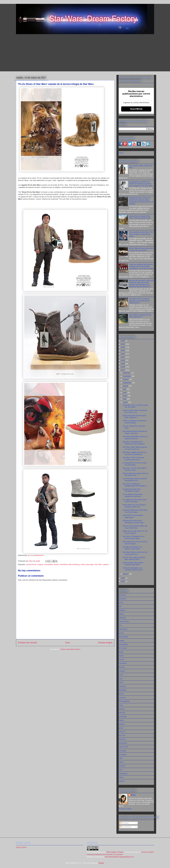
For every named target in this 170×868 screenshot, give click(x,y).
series (121, 728)
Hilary (133, 795)
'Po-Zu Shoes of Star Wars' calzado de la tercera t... (133, 495)
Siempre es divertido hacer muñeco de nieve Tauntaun (134, 443)
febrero (126, 574)
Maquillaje (122, 690)
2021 (123, 357)
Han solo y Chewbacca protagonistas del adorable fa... (135, 485)
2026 (123, 341)
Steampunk (123, 743)
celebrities (122, 618)
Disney (121, 656)
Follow (121, 153)
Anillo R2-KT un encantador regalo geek (133, 516)
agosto (126, 386)
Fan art (121, 660)
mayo (125, 396)
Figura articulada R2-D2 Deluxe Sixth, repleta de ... (134, 417)
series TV (122, 732)
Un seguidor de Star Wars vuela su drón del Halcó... (135, 501)
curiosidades (48, 564)
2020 (123, 360)
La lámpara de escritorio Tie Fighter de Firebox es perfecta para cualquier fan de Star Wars (141, 184)
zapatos (106, 564)
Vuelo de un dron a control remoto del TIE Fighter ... (135, 406)
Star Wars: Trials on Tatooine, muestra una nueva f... (134, 459)
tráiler (121, 758)
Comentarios (126, 827)
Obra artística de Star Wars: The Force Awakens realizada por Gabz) (141, 234)
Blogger (101, 863)
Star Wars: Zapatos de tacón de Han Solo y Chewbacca (134, 453)
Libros (121, 682)
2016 (123, 578)
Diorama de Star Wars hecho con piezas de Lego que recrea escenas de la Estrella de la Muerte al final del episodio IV (141, 284)
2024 (123, 347)
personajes (90, 564)
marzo (126, 402)
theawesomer (39, 555)
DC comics (123, 648)
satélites (122, 724)
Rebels (121, 720)
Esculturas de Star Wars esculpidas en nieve (132, 490)
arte (120, 606)
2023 (123, 351)
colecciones (123, 629)
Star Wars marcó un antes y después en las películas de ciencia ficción (139, 301)
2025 (123, 344)
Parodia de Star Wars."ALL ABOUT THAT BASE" (133, 548)
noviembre (127, 376)
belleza (121, 614)
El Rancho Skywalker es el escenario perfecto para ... (133, 569)
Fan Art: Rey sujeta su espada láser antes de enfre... (134, 558)
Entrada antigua (105, 643)
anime (121, 603)
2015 (123, 581)
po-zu (30, 555)
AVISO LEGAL (21, 847)
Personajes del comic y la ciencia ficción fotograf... (135, 543)
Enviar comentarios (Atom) (70, 649)
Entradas (124, 823)
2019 (123, 364)
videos (121, 777)
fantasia (122, 667)
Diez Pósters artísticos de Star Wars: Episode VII (140, 316)
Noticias (122, 709)
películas (122, 713)
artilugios (122, 610)
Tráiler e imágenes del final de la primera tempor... (135, 422)
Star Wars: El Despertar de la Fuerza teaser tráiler (134, 537)
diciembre (127, 373)
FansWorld (64, 564)
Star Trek (122, 736)
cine (120, 625)
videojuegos (123, 773)
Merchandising (74, 564)
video (121, 770)
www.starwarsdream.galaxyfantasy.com (119, 857)
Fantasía (122, 671)
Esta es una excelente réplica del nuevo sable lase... (135, 527)
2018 (123, 367)
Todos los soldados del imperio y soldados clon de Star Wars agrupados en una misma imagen (141, 266)
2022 (123, 354)
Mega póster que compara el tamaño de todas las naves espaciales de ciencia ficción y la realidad (141, 201)
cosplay (40, 564)
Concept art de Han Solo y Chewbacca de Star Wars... (134, 522)
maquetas (122, 686)
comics (121, 633)
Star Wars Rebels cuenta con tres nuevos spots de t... (135, 553)
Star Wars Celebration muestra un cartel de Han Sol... (135, 438)
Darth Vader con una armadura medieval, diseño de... (134, 506)
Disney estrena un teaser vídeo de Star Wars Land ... (135, 474)
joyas (121, 679)
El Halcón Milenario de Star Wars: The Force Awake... (135, 511)
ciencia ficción (31, 564)
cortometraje (123, 637)
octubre (126, 379)
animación (122, 599)
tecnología (122, 754)
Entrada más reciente (28, 643)
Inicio (68, 643)
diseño (56, 564)
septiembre (127, 383)
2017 (123, 370)
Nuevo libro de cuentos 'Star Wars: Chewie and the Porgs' (140, 217)
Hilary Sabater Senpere (115, 852)
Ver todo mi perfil (125, 809)
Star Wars (98, 564)
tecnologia (122, 751)
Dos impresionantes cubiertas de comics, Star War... (135, 432)
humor (121, 675)
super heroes (123, 747)
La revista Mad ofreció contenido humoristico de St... (135, 480)
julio (125, 389)
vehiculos (122, 766)
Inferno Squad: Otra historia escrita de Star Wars (133, 564)
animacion (122, 595)
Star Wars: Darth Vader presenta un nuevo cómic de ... (135, 448)
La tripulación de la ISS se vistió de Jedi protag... (135, 464)
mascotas (122, 698)
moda (83, 564)
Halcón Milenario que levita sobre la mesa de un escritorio (141, 249)
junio (125, 392)
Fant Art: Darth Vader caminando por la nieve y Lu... (135, 411)
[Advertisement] (85, 53)
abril (125, 399)
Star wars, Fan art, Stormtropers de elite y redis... (135, 469)
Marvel (121, 694)
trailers (121, 762)
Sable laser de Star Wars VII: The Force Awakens (135, 532)
